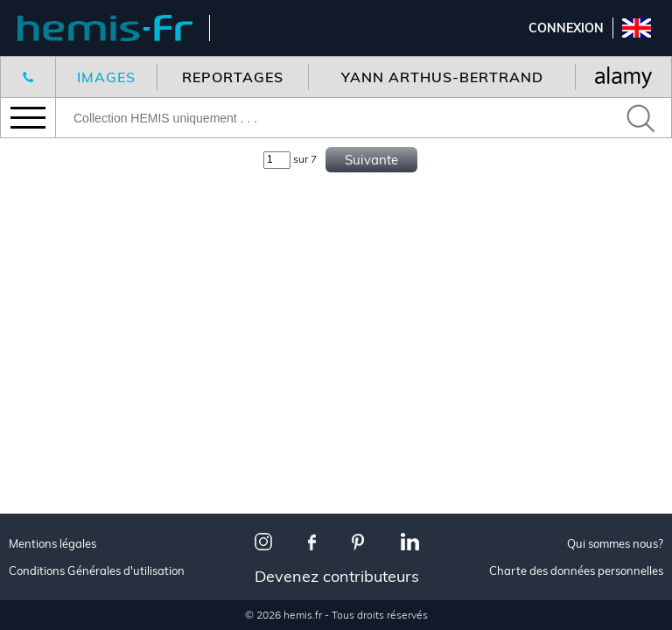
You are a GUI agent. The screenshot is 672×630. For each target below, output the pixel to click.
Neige (42, 589)
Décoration (63, 345)
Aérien (46, 388)
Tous (40, 301)
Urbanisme (59, 611)
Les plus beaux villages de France (110, 539)
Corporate (60, 410)
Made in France (74, 489)
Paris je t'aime (70, 511)
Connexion (566, 28)
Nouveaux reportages (98, 179)
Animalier (56, 366)
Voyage (48, 323)
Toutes (47, 467)
